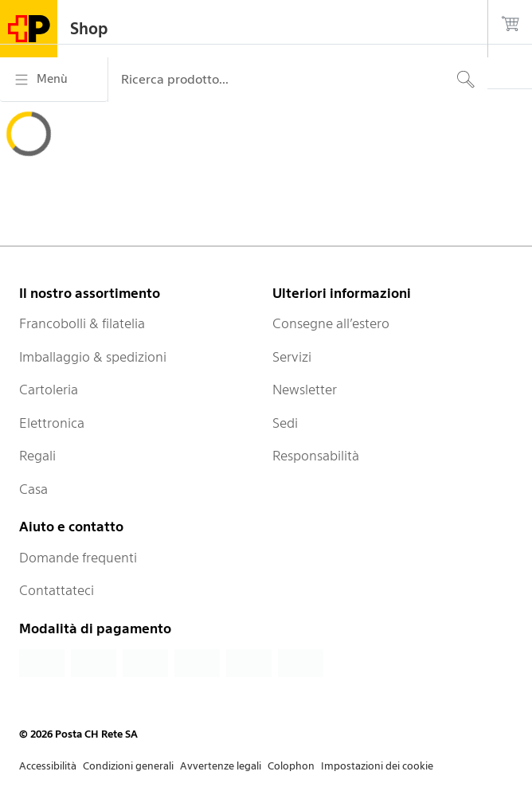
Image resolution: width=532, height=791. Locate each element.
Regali (37, 456)
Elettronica (52, 423)
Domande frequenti (78, 558)
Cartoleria (49, 390)
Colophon (291, 766)
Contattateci (57, 590)
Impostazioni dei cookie (377, 766)
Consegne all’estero (331, 323)
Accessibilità (48, 766)
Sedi (285, 423)
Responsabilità (316, 456)
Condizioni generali (128, 766)
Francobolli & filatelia (82, 323)
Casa (33, 489)
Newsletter (305, 390)
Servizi (292, 357)
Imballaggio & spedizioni (93, 357)
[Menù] (54, 80)
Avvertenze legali (221, 766)
